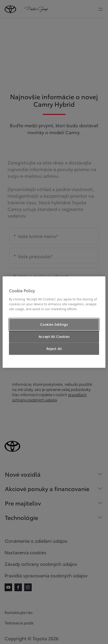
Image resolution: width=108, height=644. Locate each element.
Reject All (54, 348)
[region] (54, 322)
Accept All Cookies (54, 336)
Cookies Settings (54, 324)
